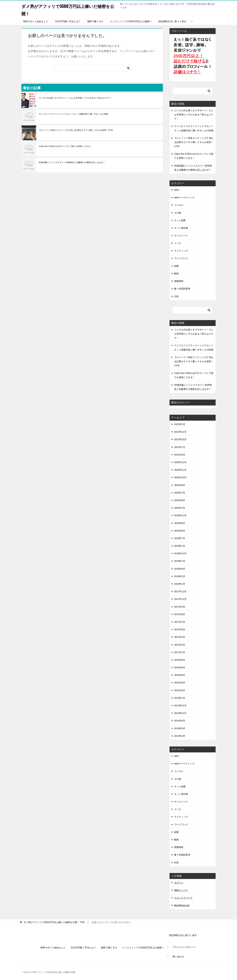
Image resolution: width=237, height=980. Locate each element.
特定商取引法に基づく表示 (172, 21)
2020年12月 (180, 462)
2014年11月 (180, 713)
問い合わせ (178, 957)
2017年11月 (180, 599)
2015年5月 (180, 683)
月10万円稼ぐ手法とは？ (68, 21)
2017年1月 (180, 652)
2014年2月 (180, 736)
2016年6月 (180, 667)
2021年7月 (180, 447)
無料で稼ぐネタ (95, 21)
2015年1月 (180, 698)
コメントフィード (183, 898)
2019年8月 (180, 531)
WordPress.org (182, 905)
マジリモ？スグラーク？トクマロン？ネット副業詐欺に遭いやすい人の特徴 (73, 114)
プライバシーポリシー (184, 947)
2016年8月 (180, 660)
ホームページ (181, 235)
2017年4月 (180, 645)
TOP (54, 922)
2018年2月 (180, 576)
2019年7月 (180, 538)
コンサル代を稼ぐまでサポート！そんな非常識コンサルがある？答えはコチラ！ (75, 98)
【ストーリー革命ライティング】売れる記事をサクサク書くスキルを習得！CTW (76, 130)
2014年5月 (180, 728)
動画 (176, 274)
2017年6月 (180, 629)
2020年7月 (180, 493)
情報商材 (179, 281)
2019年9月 (180, 523)
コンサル (179, 205)
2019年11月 (180, 515)
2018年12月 (180, 553)
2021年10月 (180, 439)
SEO (177, 190)
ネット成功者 (181, 228)
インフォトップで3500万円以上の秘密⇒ (131, 21)
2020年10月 (180, 477)
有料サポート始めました (36, 21)
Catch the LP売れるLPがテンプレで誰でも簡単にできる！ (65, 146)
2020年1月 (180, 508)
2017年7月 (180, 622)
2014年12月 (180, 706)
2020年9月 (180, 485)
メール (178, 243)
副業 (176, 266)
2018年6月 (180, 569)
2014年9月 (180, 721)
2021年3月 (180, 455)
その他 (178, 213)
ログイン (179, 883)
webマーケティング (184, 197)
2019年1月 (180, 546)
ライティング (181, 251)
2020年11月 (180, 470)
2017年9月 (180, 607)
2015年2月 (180, 690)
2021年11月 (180, 432)
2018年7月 (180, 561)
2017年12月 (180, 591)
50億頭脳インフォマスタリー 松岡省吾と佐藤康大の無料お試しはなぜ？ (72, 162)
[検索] (92, 68)
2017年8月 (180, 614)
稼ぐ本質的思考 (182, 289)
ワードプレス (181, 258)
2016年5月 (180, 675)
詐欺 (176, 296)
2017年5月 (180, 637)
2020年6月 (180, 500)
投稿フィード (181, 890)
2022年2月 (180, 424)
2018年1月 (180, 584)
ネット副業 (180, 220)
